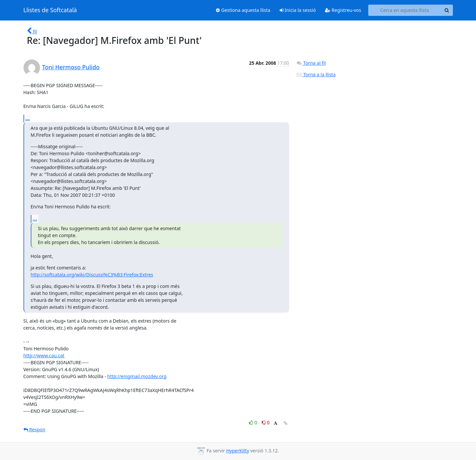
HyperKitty (238, 451)
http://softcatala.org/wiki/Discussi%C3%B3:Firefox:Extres (92, 275)
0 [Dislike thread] (266, 423)
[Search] (447, 10)
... (28, 118)
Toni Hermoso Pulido (71, 67)
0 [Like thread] (254, 423)
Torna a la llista (316, 74)
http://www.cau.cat (44, 355)
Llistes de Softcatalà (50, 10)
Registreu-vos (343, 10)
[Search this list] (405, 10)
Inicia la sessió (298, 10)
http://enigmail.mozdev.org (137, 376)
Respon (35, 429)
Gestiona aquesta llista (243, 10)
